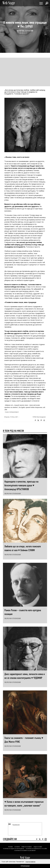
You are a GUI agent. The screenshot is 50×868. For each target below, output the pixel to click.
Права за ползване (27, 847)
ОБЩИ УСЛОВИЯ (38, 847)
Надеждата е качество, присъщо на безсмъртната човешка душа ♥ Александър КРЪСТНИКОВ (21, 485)
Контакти (17, 847)
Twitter (38, 420)
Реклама (10, 847)
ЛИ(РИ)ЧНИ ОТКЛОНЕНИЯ (25, 31)
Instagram (44, 420)
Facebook (35, 420)
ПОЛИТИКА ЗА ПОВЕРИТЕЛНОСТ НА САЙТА (36, 849)
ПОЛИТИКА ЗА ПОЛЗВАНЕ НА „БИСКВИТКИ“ (25, 850)
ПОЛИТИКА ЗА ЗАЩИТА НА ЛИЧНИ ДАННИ (14, 849)
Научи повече (30, 862)
